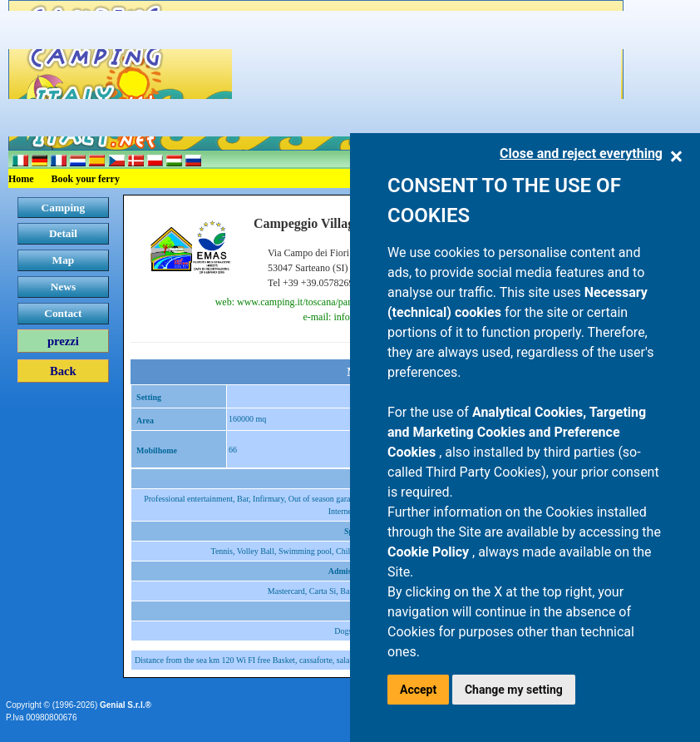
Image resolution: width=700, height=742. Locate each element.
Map (64, 260)
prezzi (63, 341)
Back (63, 371)
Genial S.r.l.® (126, 705)
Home (21, 179)
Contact (63, 313)
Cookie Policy (430, 552)
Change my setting (514, 690)
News (63, 287)
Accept (418, 690)
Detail (63, 233)
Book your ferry (86, 179)
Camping (64, 208)
